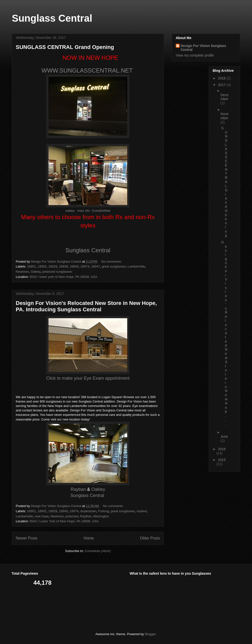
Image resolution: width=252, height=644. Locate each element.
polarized (72, 516)
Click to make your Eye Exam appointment (88, 378)
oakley (71, 211)
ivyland (142, 511)
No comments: (112, 262)
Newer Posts (27, 538)
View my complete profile (195, 55)
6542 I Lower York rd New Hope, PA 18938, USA (64, 521)
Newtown (22, 272)
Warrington (101, 516)
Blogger (150, 634)
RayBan (86, 516)
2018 (222, 78)
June (224, 436)
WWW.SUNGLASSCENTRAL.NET (87, 70)
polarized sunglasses (57, 272)
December (225, 97)
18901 (31, 266)
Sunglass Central (52, 18)
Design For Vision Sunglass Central (203, 48)
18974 (85, 266)
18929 (53, 266)
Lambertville (136, 266)
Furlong (104, 511)
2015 (222, 460)
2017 (222, 85)
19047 (95, 266)
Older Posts (150, 538)
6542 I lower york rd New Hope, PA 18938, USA (63, 277)
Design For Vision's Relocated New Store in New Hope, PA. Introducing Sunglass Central (86, 306)
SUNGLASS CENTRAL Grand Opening (65, 47)
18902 (42, 266)
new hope (42, 516)
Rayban (78, 489)
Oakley (36, 272)
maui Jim (84, 211)
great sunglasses (114, 266)
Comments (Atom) (98, 551)
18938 (63, 266)
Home (89, 538)
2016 (222, 449)
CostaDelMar (101, 211)
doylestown (88, 511)
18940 (74, 266)
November (225, 116)
